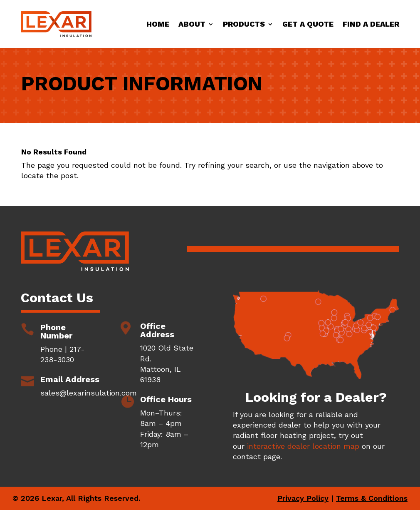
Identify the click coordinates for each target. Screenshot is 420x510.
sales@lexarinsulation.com (89, 393)
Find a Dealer (371, 24)
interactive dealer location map (303, 446)
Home (158, 24)
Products (244, 24)
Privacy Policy (303, 498)
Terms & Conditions (372, 498)
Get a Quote (308, 24)
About (192, 24)
